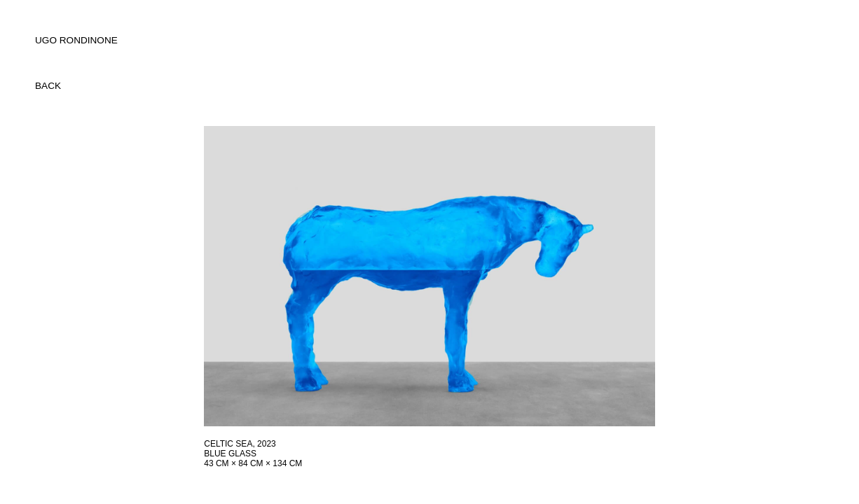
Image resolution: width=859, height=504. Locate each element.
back (48, 86)
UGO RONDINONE (76, 40)
